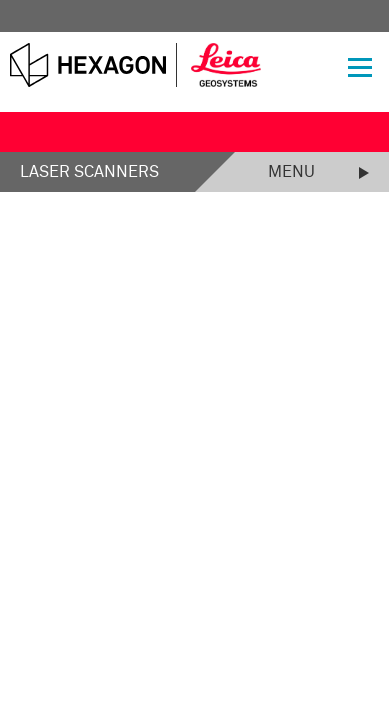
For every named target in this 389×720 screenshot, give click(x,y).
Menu (291, 172)
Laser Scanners (89, 172)
